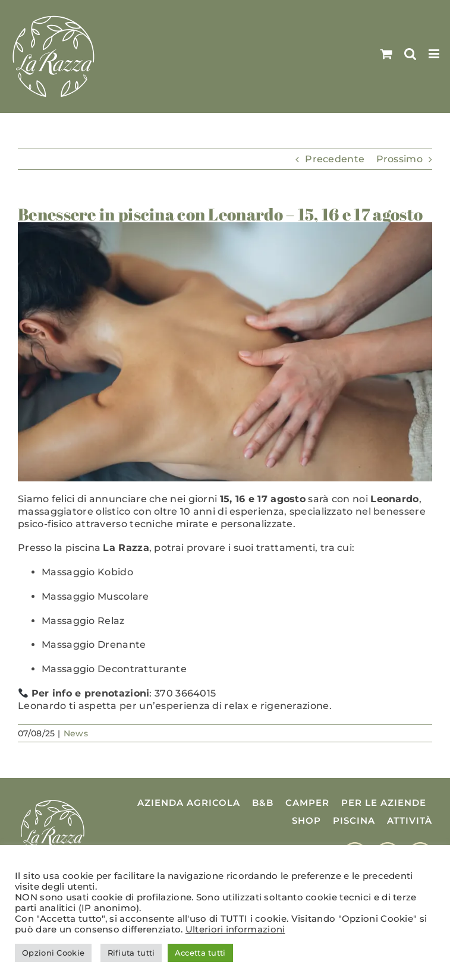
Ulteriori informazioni (235, 929)
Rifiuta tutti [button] (131, 953)
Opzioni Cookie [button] (53, 953)
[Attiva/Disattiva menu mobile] (435, 54)
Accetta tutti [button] (200, 953)
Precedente (335, 159)
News (76, 733)
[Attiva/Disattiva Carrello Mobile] (386, 54)
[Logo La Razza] (53, 801)
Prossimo (399, 159)
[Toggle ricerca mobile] (410, 54)
